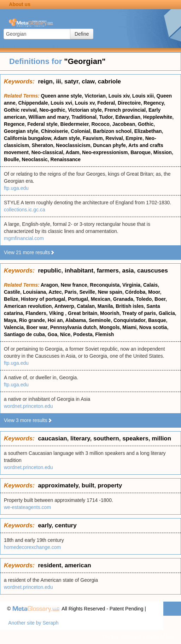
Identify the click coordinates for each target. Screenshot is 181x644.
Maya (10, 320)
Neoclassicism (73, 145)
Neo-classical (47, 152)
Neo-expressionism (105, 152)
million (161, 438)
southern (106, 438)
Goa (52, 334)
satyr (71, 81)
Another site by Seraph (33, 623)
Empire (134, 138)
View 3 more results (28, 420)
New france (74, 285)
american (78, 565)
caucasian (52, 438)
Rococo (100, 124)
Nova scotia (153, 327)
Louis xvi (61, 103)
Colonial (80, 131)
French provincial (125, 110)
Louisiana (34, 292)
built (88, 485)
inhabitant (79, 271)
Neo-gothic (52, 110)
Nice (65, 334)
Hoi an (55, 320)
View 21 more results (29, 252)
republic (49, 271)
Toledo (144, 299)
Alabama (76, 320)
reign (45, 81)
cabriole (109, 81)
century (66, 525)
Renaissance (66, 159)
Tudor (106, 117)
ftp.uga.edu (16, 188)
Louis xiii (143, 96)
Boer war (37, 327)
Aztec (55, 292)
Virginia (131, 285)
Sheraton (43, 145)
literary (80, 438)
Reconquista (105, 285)
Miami (129, 327)
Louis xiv (119, 96)
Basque (157, 320)
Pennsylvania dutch (73, 327)
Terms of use (160, 637)
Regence (14, 124)
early (45, 525)
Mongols (110, 327)
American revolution (28, 306)
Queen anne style (62, 96)
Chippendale (33, 103)
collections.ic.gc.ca (25, 210)
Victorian (95, 96)
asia (128, 271)
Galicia (167, 313)
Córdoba (135, 292)
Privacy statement (122, 637)
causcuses (153, 271)
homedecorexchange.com (32, 547)
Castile (12, 292)
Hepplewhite (158, 117)
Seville (87, 292)
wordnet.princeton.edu (28, 406)
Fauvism (93, 138)
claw (88, 81)
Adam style (67, 138)
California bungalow (27, 138)
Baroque (141, 152)
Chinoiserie (54, 131)
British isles (130, 306)
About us (20, 4)
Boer (160, 299)
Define (82, 34)
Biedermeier (75, 124)
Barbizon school (112, 131)
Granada (123, 299)
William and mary (48, 117)
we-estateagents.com (27, 507)
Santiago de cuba (24, 334)
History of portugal (43, 299)
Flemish (104, 334)
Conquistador (129, 320)
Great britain (83, 313)
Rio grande (32, 320)
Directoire (129, 103)
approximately (58, 485)
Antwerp (64, 306)
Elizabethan (148, 131)
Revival (114, 138)
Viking (57, 313)
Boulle (11, 159)
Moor (154, 292)
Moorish (110, 313)
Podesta (83, 334)
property (110, 485)
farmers (108, 271)
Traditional (84, 117)
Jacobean (124, 124)
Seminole (100, 320)
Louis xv (85, 103)
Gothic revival (20, 110)
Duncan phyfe (109, 145)
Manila (105, 306)
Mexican (101, 299)
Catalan (86, 306)
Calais (150, 285)
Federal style (42, 124)
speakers (135, 438)
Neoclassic (35, 159)
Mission (163, 152)
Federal (106, 103)
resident (49, 565)
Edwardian (128, 117)
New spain (110, 292)
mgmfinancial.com (24, 238)
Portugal (78, 299)
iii (58, 81)
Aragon (49, 285)
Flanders (36, 313)
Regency (154, 103)
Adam (73, 152)
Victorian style (85, 110)
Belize (11, 299)
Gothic (146, 124)
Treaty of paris (139, 313)
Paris (70, 292)
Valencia (14, 327)
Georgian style (21, 131)
